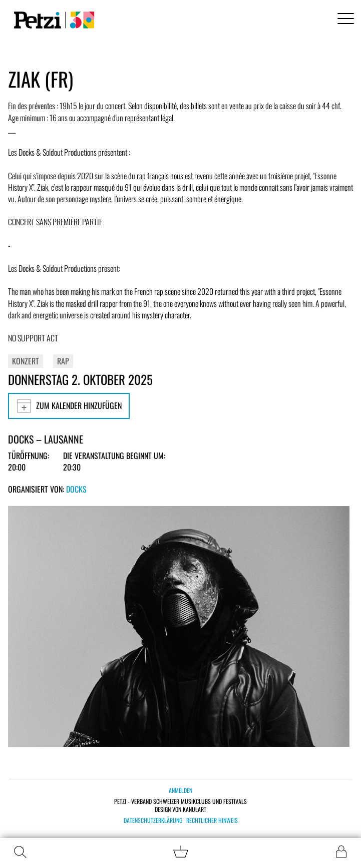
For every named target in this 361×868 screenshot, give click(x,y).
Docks (76, 489)
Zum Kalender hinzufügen (69, 406)
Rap (63, 361)
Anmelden (180, 790)
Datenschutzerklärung (153, 820)
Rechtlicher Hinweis (212, 820)
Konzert (26, 361)
